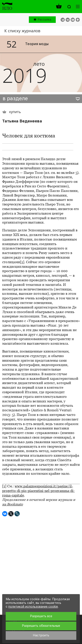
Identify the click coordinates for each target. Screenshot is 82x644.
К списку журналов (22, 31)
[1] (22, 262)
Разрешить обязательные (41, 626)
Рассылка (44, 19)
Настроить (41, 635)
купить (11, 112)
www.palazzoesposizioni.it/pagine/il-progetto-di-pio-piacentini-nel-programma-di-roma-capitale (38, 491)
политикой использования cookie (33, 607)
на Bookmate (13, 504)
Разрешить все (41, 616)
